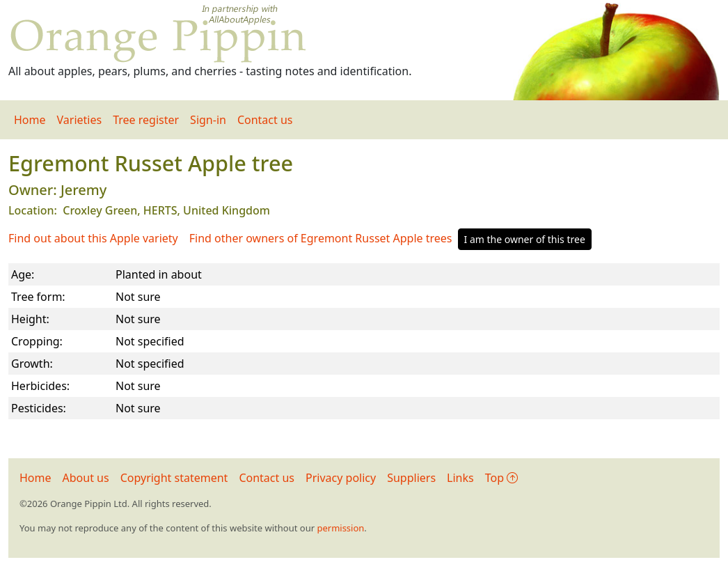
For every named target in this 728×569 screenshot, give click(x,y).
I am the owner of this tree (525, 239)
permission (340, 528)
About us (86, 478)
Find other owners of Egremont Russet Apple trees (321, 238)
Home (30, 120)
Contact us (265, 120)
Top (501, 478)
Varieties (80, 120)
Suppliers (411, 478)
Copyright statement (174, 478)
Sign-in (208, 120)
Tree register (146, 120)
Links (460, 478)
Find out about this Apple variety (93, 238)
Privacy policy (341, 478)
